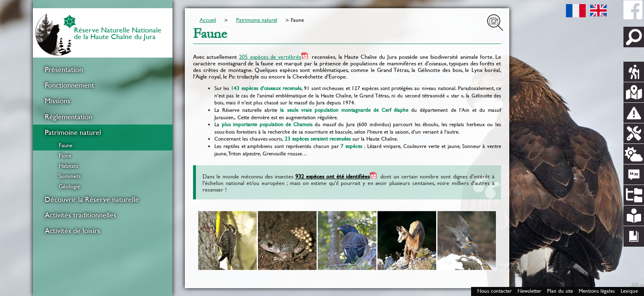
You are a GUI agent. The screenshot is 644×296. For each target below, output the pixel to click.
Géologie (69, 186)
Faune (66, 145)
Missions (57, 101)
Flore (65, 155)
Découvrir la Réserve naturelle (92, 199)
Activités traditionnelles (80, 215)
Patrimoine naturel (73, 132)
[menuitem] (103, 69)
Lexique (629, 291)
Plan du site (560, 291)
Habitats (68, 166)
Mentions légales (597, 291)
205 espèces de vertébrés (270, 57)
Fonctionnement (69, 85)
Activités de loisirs (72, 231)
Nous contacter (494, 291)
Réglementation (69, 117)
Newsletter (529, 291)
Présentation (64, 69)
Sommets (70, 176)
